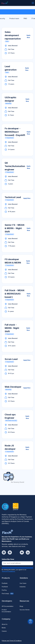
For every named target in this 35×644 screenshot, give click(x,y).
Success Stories (25, 610)
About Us (5, 624)
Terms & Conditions (8, 572)
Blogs (21, 606)
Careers (4, 631)
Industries (23, 587)
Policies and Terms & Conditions (12, 641)
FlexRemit (5, 587)
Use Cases (23, 583)
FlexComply (8, 594)
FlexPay (4, 590)
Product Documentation (6, 611)
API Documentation (8, 606)
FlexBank (5, 583)
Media (4, 628)
